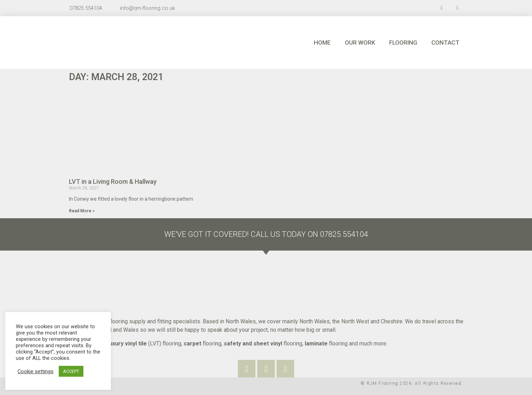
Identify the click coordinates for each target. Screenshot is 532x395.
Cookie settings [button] (36, 371)
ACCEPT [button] (71, 371)
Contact (445, 43)
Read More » (82, 211)
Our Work (360, 43)
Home (322, 43)
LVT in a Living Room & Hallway (113, 182)
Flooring (403, 43)
